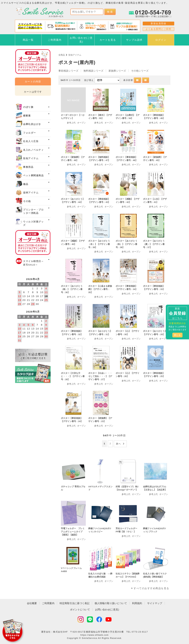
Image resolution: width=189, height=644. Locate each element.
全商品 (62, 55)
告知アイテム (75, 55)
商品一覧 (28, 40)
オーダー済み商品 (33, 242)
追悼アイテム (31, 193)
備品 (26, 184)
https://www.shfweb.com (95, 635)
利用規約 (137, 603)
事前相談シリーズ (68, 71)
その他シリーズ (140, 71)
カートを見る (108, 40)
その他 (27, 201)
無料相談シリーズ (93, 71)
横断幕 (27, 116)
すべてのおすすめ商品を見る (151, 588)
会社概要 (32, 603)
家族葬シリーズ (117, 71)
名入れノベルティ (33, 150)
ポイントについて (80, 610)
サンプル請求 (134, 40)
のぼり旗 (28, 107)
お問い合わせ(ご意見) (81, 40)
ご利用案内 (55, 40)
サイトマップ (155, 603)
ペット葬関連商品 (33, 176)
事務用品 (28, 167)
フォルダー (30, 133)
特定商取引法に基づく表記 (75, 603)
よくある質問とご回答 (158, 29)
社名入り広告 (31, 141)
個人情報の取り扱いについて (111, 603)
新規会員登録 (158, 23)
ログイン (161, 40)
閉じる (177, 335)
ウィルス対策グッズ (33, 223)
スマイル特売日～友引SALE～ (33, 263)
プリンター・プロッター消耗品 (33, 211)
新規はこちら (177, 313)
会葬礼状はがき (32, 124)
